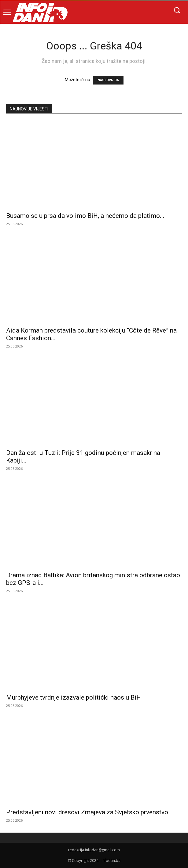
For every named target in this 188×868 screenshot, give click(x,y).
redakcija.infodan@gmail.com (94, 850)
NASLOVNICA (108, 80)
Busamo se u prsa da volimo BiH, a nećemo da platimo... (85, 216)
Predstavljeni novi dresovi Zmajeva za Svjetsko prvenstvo (87, 812)
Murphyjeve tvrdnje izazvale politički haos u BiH (74, 697)
